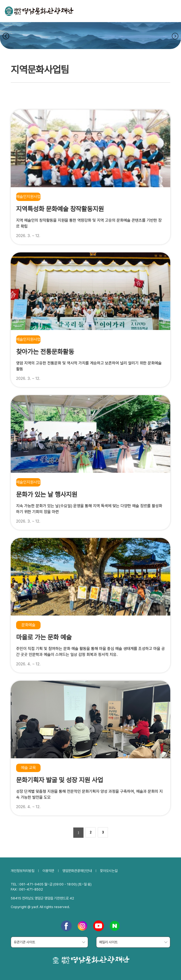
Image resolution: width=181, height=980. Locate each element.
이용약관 (48, 871)
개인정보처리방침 (23, 871)
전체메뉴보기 (170, 11)
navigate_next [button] (175, 36)
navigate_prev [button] (6, 36)
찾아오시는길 (109, 871)
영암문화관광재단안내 (77, 871)
